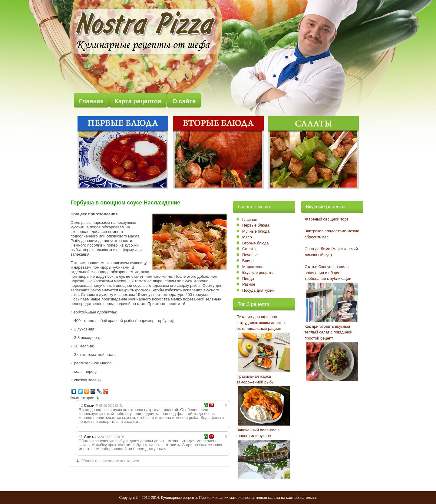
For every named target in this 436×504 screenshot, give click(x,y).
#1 (81, 437)
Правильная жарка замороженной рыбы (255, 379)
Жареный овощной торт (326, 219)
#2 (81, 405)
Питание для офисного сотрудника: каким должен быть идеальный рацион (261, 323)
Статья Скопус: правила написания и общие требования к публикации (328, 273)
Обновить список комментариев (110, 461)
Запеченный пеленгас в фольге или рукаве (258, 433)
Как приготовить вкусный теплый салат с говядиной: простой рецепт (329, 332)
